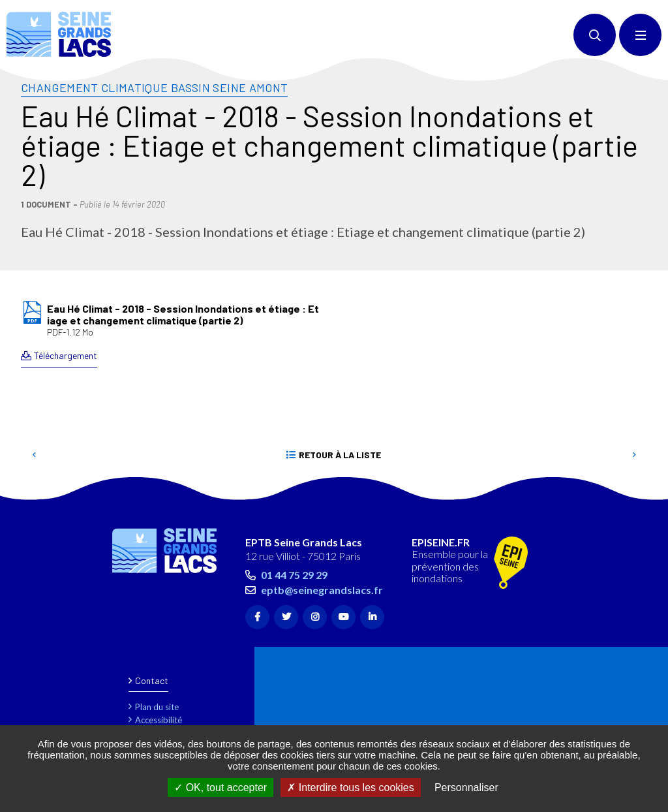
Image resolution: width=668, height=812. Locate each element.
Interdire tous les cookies (350, 788)
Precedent (34, 455)
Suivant (634, 455)
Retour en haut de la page (635, 493)
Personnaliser (466, 788)
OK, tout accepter (220, 788)
